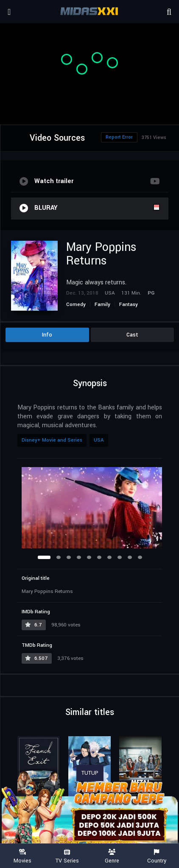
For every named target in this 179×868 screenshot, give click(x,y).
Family (102, 305)
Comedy (76, 305)
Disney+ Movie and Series (52, 440)
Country (157, 856)
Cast (132, 335)
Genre (112, 856)
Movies (22, 856)
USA (99, 440)
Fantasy (129, 305)
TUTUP (90, 773)
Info (47, 335)
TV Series (67, 856)
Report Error (119, 137)
